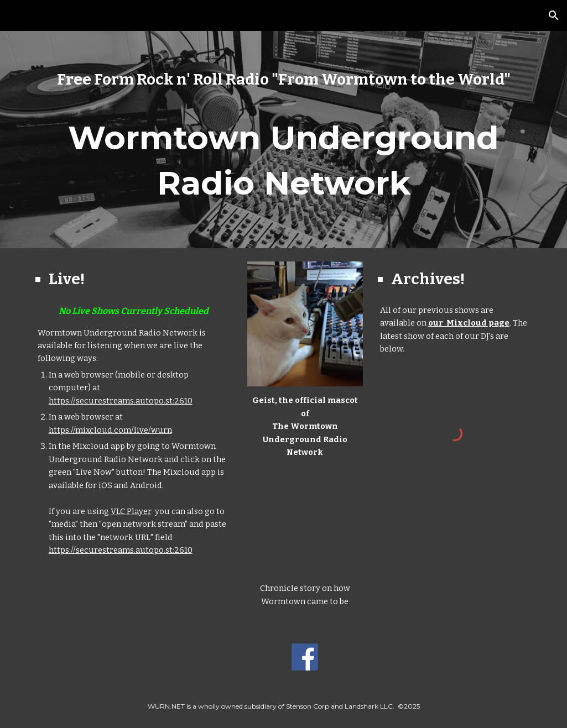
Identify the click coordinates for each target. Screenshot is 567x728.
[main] (284, 79)
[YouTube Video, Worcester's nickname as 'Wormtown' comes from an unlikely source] (305, 521)
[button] (554, 15)
